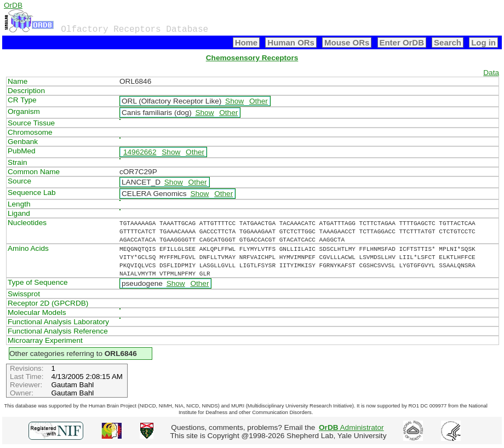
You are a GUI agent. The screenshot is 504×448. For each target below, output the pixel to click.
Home (247, 42)
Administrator (351, 427)
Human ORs (291, 42)
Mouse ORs (347, 42)
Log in (483, 42)
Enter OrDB (402, 42)
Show (234, 101)
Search (448, 42)
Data (491, 73)
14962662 (140, 152)
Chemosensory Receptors (252, 58)
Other (259, 101)
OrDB (13, 5)
